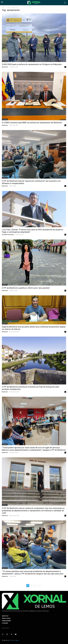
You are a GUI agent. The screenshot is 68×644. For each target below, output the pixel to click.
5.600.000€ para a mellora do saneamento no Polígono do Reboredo (32, 64)
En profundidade (7, 226)
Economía (5, 61)
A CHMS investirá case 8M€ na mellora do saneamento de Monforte (32, 123)
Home (4, 7)
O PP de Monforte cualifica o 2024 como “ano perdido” (26, 288)
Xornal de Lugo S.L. (15, 640)
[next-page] (39, 586)
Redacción (5, 67)
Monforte (5, 178)
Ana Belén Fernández (8, 235)
